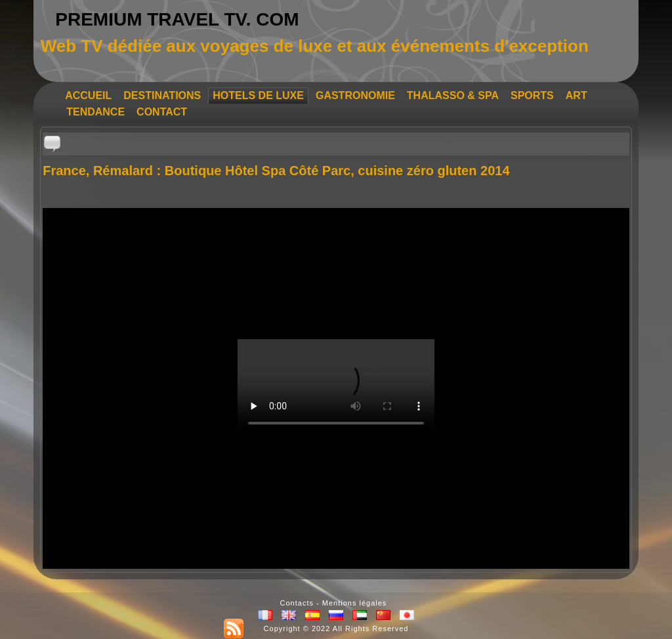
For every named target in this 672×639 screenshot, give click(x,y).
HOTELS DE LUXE (258, 95)
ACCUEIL (88, 95)
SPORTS (532, 95)
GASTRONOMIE (355, 95)
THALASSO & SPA (453, 95)
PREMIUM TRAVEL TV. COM (177, 19)
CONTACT (162, 112)
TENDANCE (95, 112)
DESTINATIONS (162, 95)
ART (577, 95)
